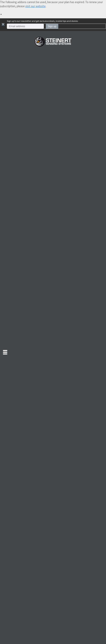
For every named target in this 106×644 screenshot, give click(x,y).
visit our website (35, 6)
